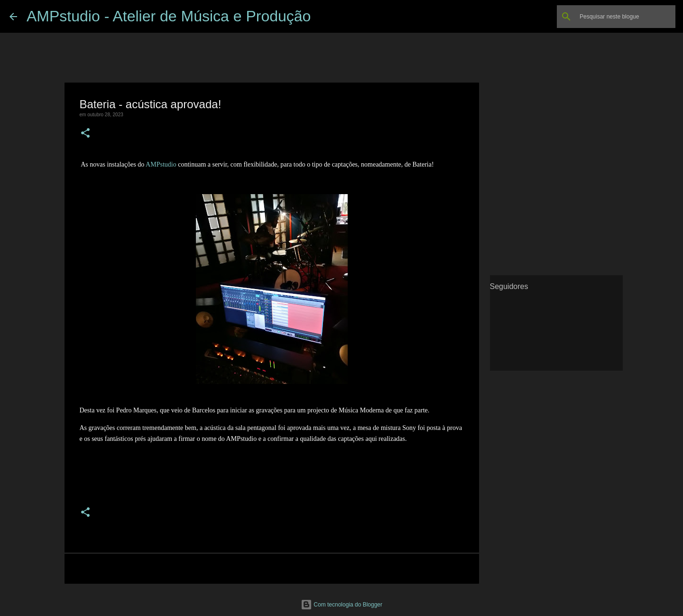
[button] (85, 134)
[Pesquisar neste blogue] (626, 17)
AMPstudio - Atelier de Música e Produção (169, 16)
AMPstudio (161, 164)
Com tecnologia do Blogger (341, 605)
